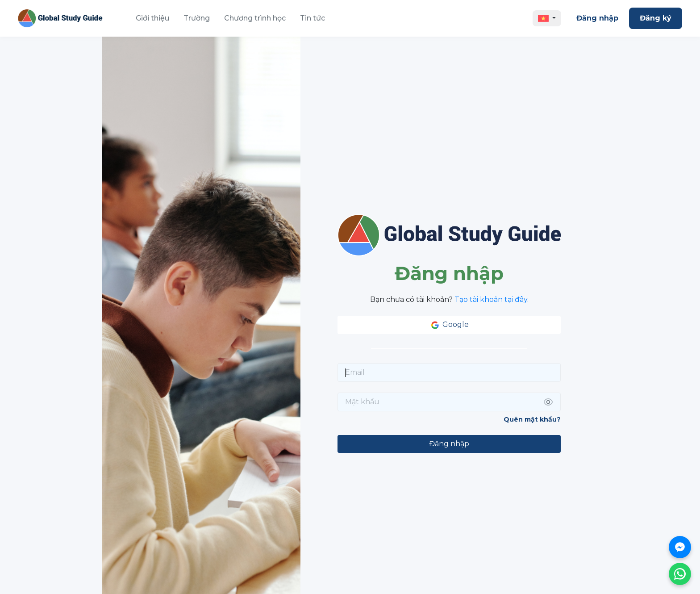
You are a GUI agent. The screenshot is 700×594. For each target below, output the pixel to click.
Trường (197, 18)
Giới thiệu (152, 18)
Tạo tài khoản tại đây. (492, 299)
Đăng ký (656, 18)
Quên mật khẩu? (532, 419)
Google (449, 325)
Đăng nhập (597, 18)
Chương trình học (255, 18)
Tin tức (312, 18)
